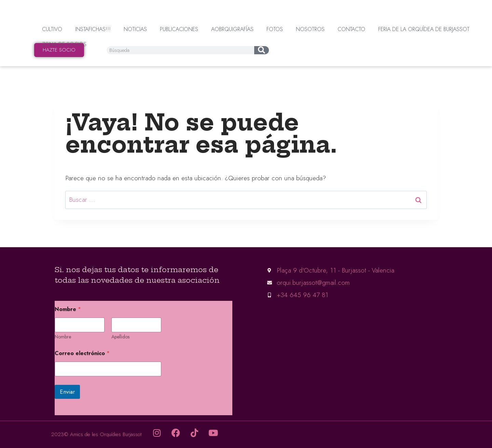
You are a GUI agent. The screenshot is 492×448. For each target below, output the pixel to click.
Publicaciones (179, 29)
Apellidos (120, 337)
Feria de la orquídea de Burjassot (424, 29)
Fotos (275, 29)
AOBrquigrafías (232, 29)
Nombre (63, 337)
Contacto (351, 29)
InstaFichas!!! (93, 29)
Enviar (67, 392)
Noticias (135, 29)
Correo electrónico (82, 353)
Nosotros (310, 29)
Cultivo (52, 29)
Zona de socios (64, 44)
